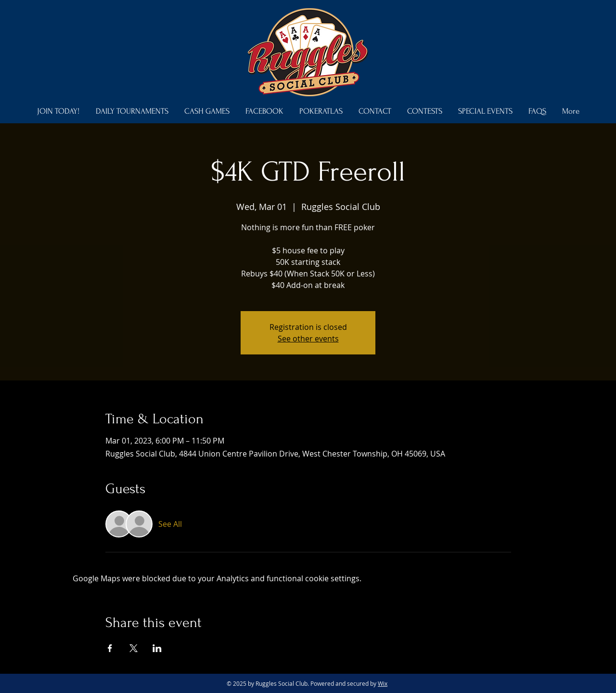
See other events (308, 339)
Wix (383, 683)
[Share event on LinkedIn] (157, 648)
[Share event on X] (134, 648)
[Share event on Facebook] (110, 648)
